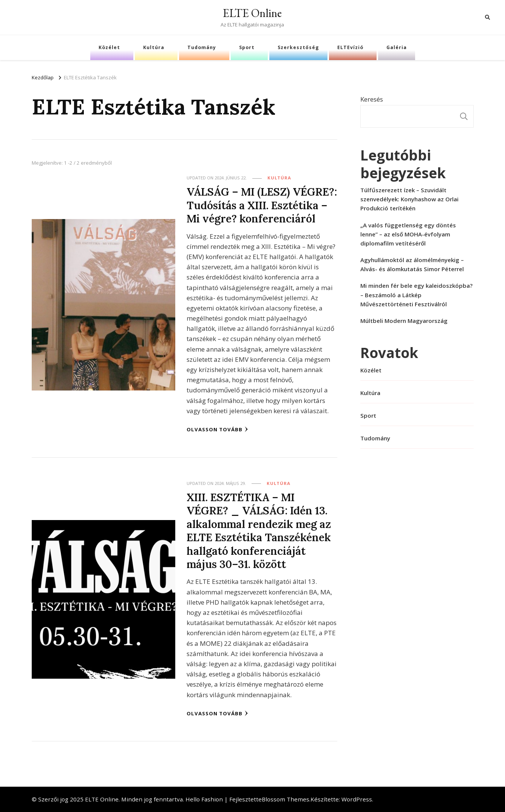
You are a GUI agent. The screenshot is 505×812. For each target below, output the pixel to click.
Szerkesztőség (298, 47)
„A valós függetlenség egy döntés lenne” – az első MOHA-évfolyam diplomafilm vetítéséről (408, 234)
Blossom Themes (286, 799)
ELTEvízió (350, 47)
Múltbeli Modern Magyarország (404, 321)
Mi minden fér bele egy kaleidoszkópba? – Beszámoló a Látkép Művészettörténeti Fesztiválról (416, 295)
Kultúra (154, 47)
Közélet (109, 47)
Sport (247, 47)
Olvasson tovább (217, 429)
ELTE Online (252, 13)
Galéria (397, 47)
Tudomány (202, 47)
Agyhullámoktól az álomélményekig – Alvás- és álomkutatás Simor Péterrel (412, 264)
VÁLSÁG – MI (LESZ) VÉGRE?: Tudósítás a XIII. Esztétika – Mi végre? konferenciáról (262, 205)
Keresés (372, 99)
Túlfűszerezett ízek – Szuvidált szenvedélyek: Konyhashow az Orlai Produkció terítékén (409, 199)
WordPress (357, 799)
